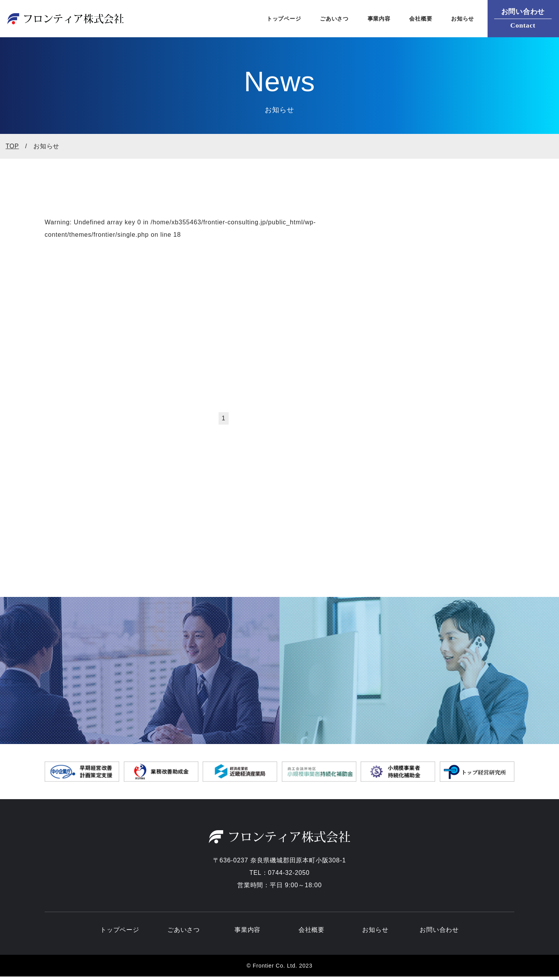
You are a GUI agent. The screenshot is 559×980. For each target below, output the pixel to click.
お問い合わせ (439, 932)
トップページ (277, 19)
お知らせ (463, 19)
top (12, 147)
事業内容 (376, 19)
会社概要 (419, 19)
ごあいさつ (330, 19)
